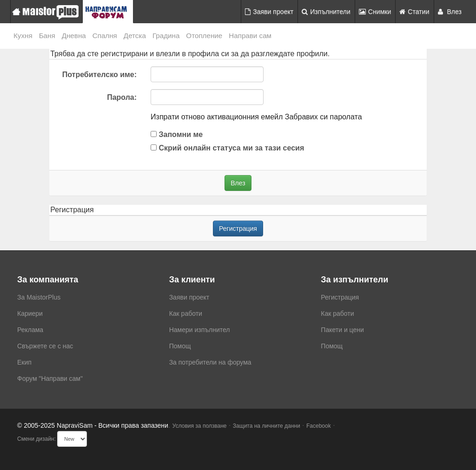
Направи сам (250, 36)
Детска (135, 36)
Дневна (74, 36)
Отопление (204, 36)
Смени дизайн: (36, 439)
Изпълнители (326, 12)
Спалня (105, 36)
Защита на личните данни (267, 426)
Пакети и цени (342, 330)
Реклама (30, 330)
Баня (47, 36)
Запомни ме (177, 134)
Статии (414, 12)
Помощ (180, 346)
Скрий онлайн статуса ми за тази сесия (227, 148)
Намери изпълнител (200, 330)
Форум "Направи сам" (50, 379)
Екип (24, 362)
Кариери (30, 313)
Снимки (375, 12)
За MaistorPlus (39, 297)
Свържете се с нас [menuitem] (45, 346)
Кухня (23, 36)
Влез (450, 12)
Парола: (122, 97)
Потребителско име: (99, 75)
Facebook (319, 426)
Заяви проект (269, 12)
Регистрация (238, 228)
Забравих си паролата (324, 117)
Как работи (186, 313)
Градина (166, 36)
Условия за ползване (200, 426)
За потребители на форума (210, 362)
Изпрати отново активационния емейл (217, 117)
